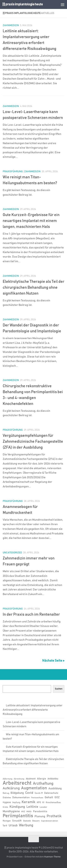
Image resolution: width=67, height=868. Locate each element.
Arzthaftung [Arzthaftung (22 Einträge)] (43, 783)
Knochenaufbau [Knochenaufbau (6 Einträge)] (53, 802)
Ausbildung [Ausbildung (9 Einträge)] (55, 788)
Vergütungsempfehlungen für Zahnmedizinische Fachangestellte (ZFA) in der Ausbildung (33, 442)
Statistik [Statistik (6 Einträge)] (27, 821)
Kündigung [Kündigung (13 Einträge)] (17, 807)
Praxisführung (13, 172)
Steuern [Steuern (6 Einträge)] (36, 821)
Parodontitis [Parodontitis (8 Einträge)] (40, 811)
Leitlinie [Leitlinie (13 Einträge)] (32, 807)
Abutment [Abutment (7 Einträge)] (31, 779)
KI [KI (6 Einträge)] (43, 802)
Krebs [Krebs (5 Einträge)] (5, 807)
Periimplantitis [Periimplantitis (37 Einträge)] (18, 816)
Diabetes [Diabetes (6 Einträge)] (7, 798)
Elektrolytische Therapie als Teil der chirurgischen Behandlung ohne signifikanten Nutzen (33, 288)
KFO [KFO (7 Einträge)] (39, 802)
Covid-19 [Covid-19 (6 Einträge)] (39, 793)
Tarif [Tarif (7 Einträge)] (5, 826)
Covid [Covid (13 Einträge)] (29, 793)
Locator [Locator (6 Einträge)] (43, 807)
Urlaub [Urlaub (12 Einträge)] (13, 825)
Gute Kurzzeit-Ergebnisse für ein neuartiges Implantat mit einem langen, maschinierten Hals (31, 221)
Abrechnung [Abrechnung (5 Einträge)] (19, 779)
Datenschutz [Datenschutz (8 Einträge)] (51, 793)
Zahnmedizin (11, 25)
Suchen (59, 689)
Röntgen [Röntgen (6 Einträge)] (7, 821)
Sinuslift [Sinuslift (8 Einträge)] (17, 821)
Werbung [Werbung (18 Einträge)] (26, 825)
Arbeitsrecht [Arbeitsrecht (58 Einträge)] (17, 783)
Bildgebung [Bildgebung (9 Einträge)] (17, 793)
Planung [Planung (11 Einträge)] (40, 816)
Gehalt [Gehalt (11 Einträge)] (49, 797)
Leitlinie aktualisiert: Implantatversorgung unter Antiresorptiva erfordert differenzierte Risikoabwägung (33, 710)
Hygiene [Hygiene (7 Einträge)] (7, 802)
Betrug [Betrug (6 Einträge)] (6, 793)
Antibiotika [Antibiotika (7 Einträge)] (53, 779)
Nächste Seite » (53, 661)
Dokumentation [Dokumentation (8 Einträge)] (21, 798)
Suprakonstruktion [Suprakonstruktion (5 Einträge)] (49, 821)
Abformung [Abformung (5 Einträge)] (8, 779)
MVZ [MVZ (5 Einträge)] (23, 812)
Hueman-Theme (52, 857)
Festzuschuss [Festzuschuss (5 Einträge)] (37, 798)
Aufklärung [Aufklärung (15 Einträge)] (11, 788)
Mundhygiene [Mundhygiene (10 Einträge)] (11, 811)
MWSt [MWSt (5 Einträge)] (29, 812)
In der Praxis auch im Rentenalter (31, 615)
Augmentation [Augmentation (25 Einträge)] (34, 788)
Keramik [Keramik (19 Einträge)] (28, 802)
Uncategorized (12, 553)
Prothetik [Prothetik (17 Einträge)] (54, 816)
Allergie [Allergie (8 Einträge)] (42, 779)
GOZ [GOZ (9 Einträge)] (57, 797)
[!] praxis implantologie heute (23, 4)
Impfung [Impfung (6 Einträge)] (16, 802)
